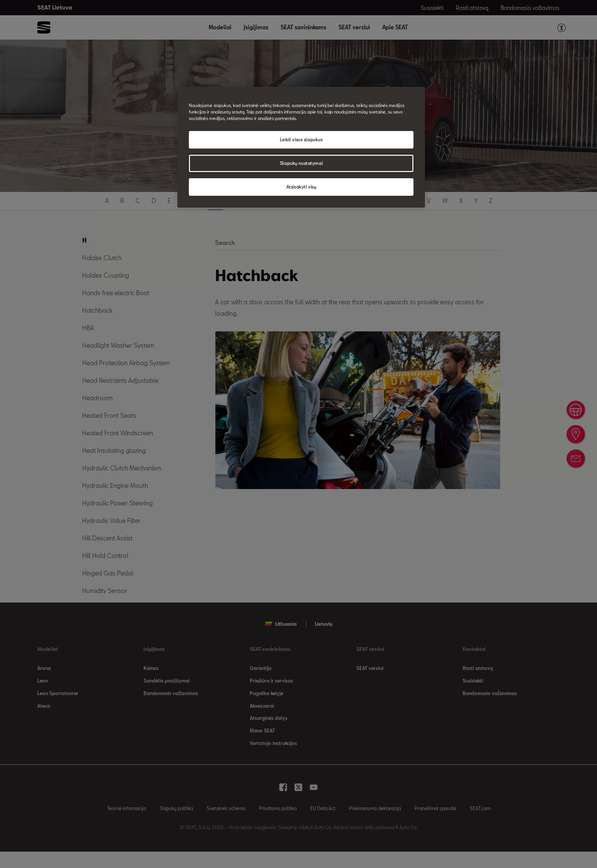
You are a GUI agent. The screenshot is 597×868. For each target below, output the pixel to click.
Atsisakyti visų (301, 187)
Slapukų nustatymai (301, 163)
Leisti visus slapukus (301, 140)
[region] (301, 147)
